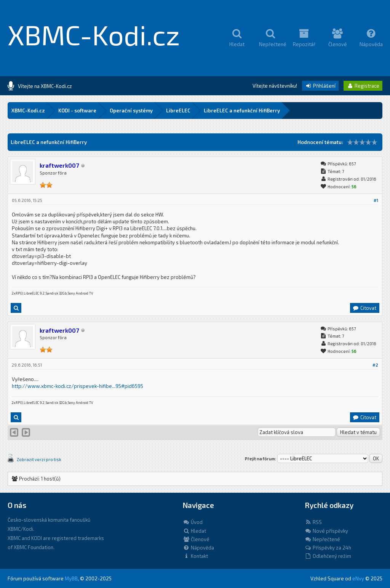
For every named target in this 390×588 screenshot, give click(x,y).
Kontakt (195, 556)
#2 (375, 365)
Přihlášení (320, 86)
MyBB (71, 578)
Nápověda (198, 548)
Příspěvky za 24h (328, 548)
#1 (376, 200)
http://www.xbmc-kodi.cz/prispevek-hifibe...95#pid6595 (78, 386)
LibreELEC (178, 111)
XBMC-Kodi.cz (94, 34)
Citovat (364, 308)
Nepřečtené (322, 539)
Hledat (194, 531)
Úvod (193, 522)
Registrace (363, 86)
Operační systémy (131, 111)
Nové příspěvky (326, 531)
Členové (196, 539)
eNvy (358, 578)
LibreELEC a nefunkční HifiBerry (242, 111)
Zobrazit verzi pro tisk (39, 459)
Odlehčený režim (328, 556)
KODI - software (77, 111)
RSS (313, 522)
